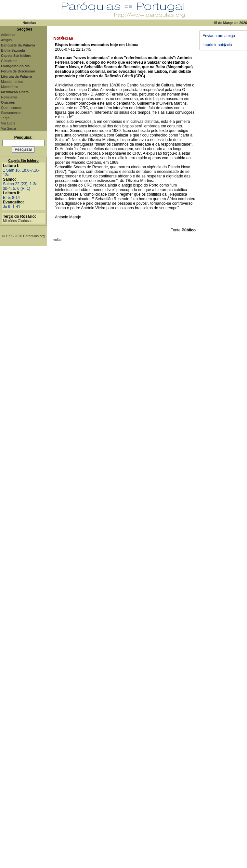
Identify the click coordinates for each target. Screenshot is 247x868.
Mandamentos (12, 82)
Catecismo (9, 61)
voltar (58, 240)
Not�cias (63, 38)
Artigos (6, 40)
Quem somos (11, 108)
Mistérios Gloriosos (18, 221)
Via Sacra (8, 128)
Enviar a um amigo (219, 36)
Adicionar (8, 35)
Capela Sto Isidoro (23, 161)
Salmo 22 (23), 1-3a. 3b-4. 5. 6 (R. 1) (21, 186)
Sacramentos (11, 113)
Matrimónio (10, 87)
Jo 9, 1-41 (12, 207)
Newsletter (9, 97)
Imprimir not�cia (217, 45)
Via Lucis (8, 123)
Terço (5, 118)
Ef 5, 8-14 (11, 198)
